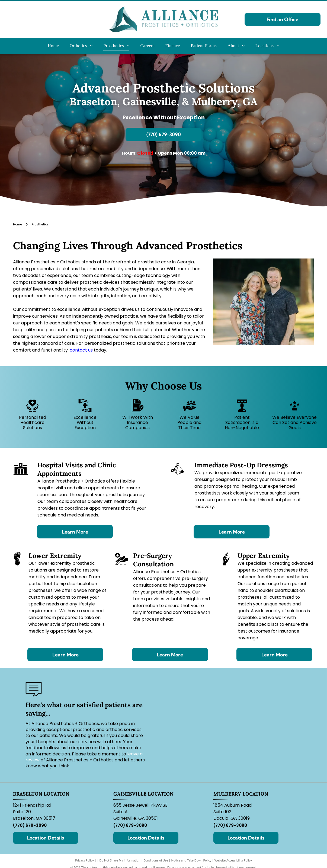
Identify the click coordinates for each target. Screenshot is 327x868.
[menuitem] (53, 46)
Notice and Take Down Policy (191, 860)
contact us (81, 350)
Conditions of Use (156, 860)
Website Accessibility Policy (233, 860)
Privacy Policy (84, 860)
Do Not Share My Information (120, 860)
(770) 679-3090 (30, 825)
